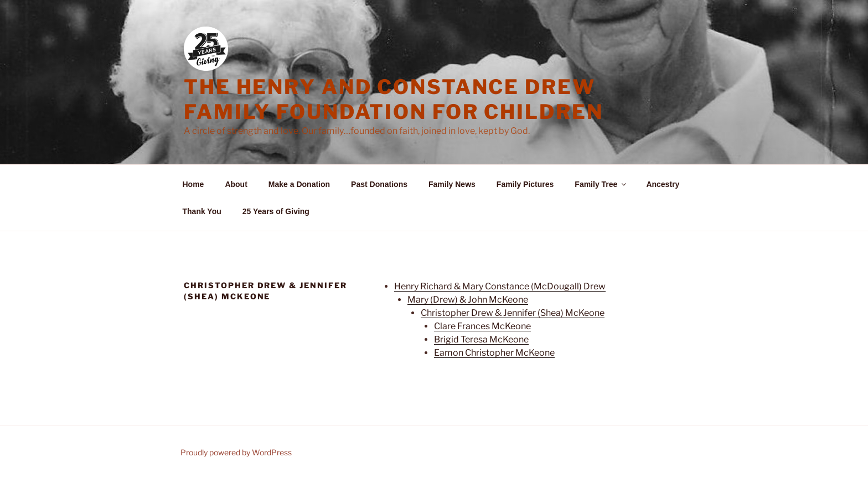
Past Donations (379, 184)
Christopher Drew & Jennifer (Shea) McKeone (513, 313)
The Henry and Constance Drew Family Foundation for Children (393, 99)
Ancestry (663, 184)
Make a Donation (299, 184)
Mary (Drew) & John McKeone (468, 300)
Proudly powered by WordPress (236, 452)
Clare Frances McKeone (482, 326)
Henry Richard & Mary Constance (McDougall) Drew (500, 286)
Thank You (202, 211)
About (236, 184)
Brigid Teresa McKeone (481, 339)
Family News (452, 184)
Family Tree (601, 184)
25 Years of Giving (276, 211)
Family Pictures (525, 184)
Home (193, 184)
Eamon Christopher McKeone (494, 353)
